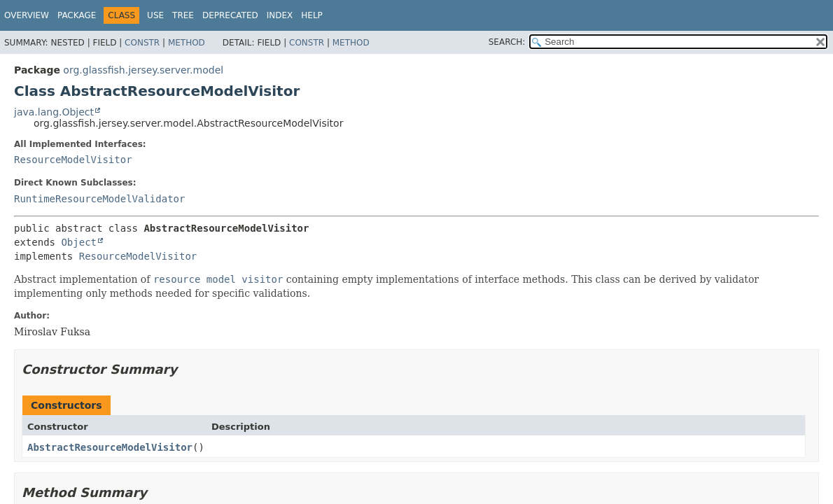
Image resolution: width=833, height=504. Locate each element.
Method (187, 43)
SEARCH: (507, 42)
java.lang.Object (54, 112)
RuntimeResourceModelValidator (99, 199)
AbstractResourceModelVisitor (110, 447)
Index (280, 15)
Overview (27, 15)
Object (79, 242)
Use (155, 15)
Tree (183, 15)
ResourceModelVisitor (73, 160)
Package (77, 15)
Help (312, 15)
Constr (142, 43)
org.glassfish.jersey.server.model (143, 70)
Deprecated (230, 15)
